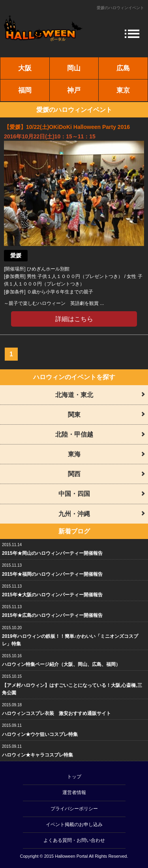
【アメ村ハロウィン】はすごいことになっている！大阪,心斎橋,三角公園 (72, 689)
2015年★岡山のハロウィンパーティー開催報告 (52, 553)
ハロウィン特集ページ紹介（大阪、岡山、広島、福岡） (61, 664)
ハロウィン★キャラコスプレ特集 (37, 755)
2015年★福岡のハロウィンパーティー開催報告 (52, 574)
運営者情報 (74, 792)
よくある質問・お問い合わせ (74, 840)
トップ (74, 777)
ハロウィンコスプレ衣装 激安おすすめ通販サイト (56, 713)
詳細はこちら (74, 319)
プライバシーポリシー (74, 809)
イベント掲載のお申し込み (74, 825)
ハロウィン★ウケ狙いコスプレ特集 (40, 734)
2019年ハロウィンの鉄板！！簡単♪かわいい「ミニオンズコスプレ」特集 (70, 640)
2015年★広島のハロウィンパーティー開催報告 (52, 615)
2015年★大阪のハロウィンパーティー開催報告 (52, 595)
